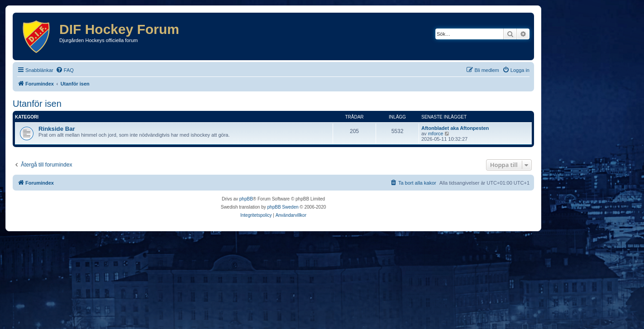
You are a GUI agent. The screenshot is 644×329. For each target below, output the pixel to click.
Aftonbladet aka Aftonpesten (455, 128)
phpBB (246, 199)
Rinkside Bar (57, 129)
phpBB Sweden (283, 207)
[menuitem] (65, 70)
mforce (436, 134)
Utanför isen (37, 104)
